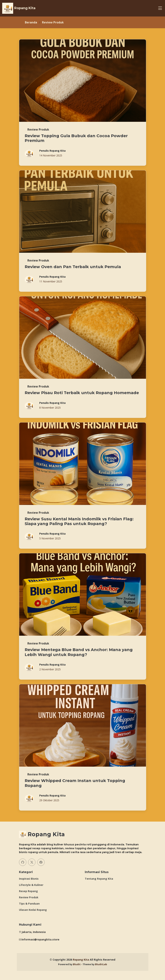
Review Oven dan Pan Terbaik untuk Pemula (73, 267)
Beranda (31, 22)
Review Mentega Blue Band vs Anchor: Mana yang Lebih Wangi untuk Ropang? (79, 652)
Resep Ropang (28, 891)
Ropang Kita (81, 960)
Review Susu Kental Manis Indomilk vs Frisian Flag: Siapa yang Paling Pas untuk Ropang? (79, 521)
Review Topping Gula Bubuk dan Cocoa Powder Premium (76, 138)
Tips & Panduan (29, 904)
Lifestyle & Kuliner (31, 885)
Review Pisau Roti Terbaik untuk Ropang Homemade (82, 393)
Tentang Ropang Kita (99, 879)
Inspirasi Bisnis (29, 879)
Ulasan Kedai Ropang (33, 910)
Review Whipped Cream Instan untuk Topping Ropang (75, 783)
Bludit (77, 964)
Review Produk (29, 897)
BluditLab (101, 964)
